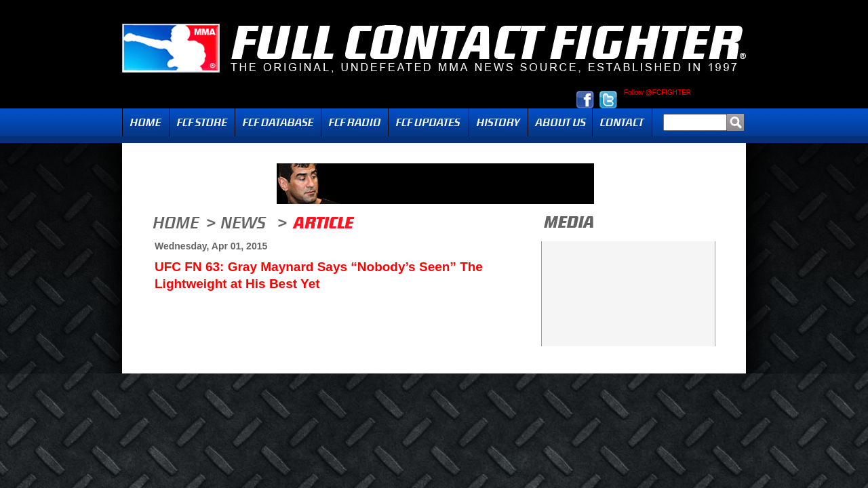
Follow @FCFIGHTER (657, 93)
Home (146, 122)
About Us (560, 122)
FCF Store (202, 122)
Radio (355, 122)
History (498, 122)
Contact (622, 122)
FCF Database (278, 122)
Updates (429, 122)
